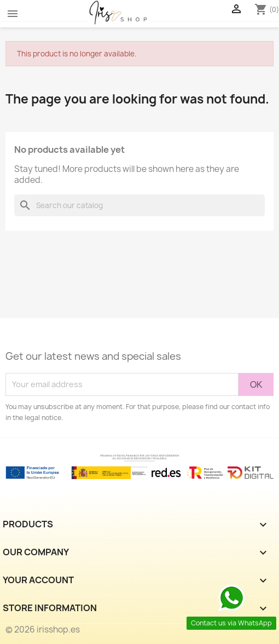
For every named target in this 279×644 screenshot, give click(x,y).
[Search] (139, 205)
